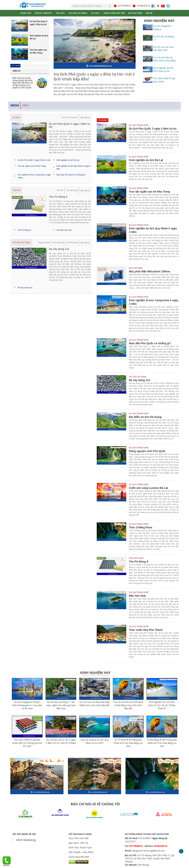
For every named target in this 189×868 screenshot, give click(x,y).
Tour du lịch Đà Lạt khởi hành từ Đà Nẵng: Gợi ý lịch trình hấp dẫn (128, 705)
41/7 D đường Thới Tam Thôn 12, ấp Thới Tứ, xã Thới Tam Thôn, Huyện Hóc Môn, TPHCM (149, 858)
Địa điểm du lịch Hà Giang (145, 417)
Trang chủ (26, 13)
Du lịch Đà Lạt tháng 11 (164, 38)
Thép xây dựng (44, 243)
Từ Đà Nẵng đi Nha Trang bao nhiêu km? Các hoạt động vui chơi (162, 743)
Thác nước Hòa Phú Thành (146, 630)
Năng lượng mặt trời (114, 13)
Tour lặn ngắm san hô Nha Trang (32, 166)
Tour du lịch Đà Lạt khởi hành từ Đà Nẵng (164, 59)
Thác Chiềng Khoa (141, 527)
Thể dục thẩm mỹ (43, 13)
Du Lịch (96, 13)
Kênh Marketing (26, 840)
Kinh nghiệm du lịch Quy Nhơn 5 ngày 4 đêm (153, 230)
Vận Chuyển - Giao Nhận (81, 852)
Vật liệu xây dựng (78, 13)
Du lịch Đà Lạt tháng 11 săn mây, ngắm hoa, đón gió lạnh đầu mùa (61, 705)
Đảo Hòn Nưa (137, 596)
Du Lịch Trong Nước (70, 117)
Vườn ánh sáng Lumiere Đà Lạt (148, 488)
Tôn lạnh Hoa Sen (64, 230)
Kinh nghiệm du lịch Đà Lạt (68, 160)
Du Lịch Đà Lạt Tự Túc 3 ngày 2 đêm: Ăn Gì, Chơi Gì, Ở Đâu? (61, 741)
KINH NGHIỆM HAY (159, 21)
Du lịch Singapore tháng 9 (162, 27)
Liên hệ (149, 13)
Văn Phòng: (144, 865)
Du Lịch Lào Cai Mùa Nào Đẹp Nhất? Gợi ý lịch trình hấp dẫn (95, 703)
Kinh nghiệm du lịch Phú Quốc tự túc (163, 69)
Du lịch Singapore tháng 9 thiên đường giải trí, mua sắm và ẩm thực (27, 705)
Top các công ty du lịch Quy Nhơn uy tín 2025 (95, 741)
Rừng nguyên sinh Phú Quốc (147, 451)
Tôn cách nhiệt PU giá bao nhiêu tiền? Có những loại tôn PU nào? (27, 743)
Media (15, 105)
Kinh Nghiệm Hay (95, 673)
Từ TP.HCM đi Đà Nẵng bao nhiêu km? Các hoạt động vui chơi (128, 743)
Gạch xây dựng (58, 243)
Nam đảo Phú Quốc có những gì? (71, 175)
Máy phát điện (135, 13)
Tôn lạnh (60, 190)
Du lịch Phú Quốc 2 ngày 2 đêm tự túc (34, 160)
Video (25, 105)
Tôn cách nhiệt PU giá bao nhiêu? (164, 80)
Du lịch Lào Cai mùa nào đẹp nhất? (163, 48)
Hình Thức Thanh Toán (80, 847)
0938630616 (141, 6)
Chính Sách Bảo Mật (79, 857)
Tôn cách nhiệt (72, 190)
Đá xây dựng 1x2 (25, 288)
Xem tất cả (85, 118)
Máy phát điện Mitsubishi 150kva (150, 271)
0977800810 (122, 6)
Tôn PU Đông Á (24, 230)
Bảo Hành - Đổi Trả (78, 843)
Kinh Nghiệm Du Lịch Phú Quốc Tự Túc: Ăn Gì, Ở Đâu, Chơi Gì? (162, 705)
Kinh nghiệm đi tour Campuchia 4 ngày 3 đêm (154, 302)
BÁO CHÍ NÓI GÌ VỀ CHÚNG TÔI (95, 804)
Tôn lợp (60, 13)
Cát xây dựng (72, 243)
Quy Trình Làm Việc (79, 838)
